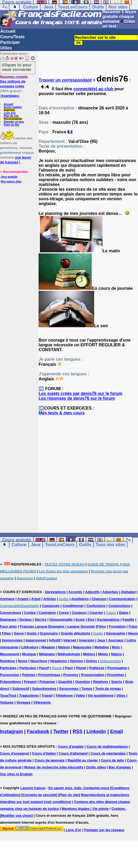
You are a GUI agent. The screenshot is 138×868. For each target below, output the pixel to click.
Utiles (6, 48)
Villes (121, 695)
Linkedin (96, 731)
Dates (124, 613)
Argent (23, 599)
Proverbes (116, 675)
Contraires (47, 613)
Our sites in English (16, 774)
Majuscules (82, 647)
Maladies (102, 647)
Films (101, 626)
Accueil (8, 31)
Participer (10, 42)
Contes (30, 613)
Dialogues (8, 620)
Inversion (87, 640)
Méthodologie (69, 654)
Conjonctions (120, 606)
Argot (36, 599)
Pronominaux (49, 675)
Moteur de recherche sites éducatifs (54, 767)
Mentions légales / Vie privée (85, 809)
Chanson (99, 599)
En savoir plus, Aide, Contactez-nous (79, 788)
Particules (28, 668)
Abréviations (55, 592)
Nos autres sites (11, 182)
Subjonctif (21, 689)
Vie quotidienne (101, 695)
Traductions (29, 695)
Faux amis (9, 626)
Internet (70, 640)
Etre (91, 620)
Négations (59, 661)
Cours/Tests (12, 37)
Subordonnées (44, 689)
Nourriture (39, 661)
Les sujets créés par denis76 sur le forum (80, 393)
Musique (29, 654)
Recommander (13, 119)
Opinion (76, 661)
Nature (116, 654)
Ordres (91, 661)
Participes (8, 668)
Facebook (38, 731)
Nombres (7, 661)
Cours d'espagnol (14, 753)
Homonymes (12, 640)
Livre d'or (10, 113)
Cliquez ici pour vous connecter (17, 67)
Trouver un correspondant (65, 80)
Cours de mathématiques (107, 746)
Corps (64, 613)
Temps (87, 689)
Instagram (11, 731)
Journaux (116, 640)
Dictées (26, 620)
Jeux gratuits (9, 177)
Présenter (47, 682)
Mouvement (10, 654)
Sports (117, 682)
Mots (116, 647)
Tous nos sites (110, 545)
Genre (19, 633)
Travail (47, 695)
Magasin (48, 647)
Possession (10, 675)
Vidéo (80, 695)
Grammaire (49, 633)
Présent (30, 682)
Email (116, 731)
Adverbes (110, 592)
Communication (122, 599)
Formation (117, 626)
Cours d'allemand (73, 753)
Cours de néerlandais (108, 753)
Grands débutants (76, 633)
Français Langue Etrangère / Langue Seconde (57, 626)
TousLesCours (73, 7)
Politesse (97, 668)
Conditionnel (73, 606)
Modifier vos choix (16, 816)
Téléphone (64, 695)
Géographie (115, 633)
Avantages (10, 96)
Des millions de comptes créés (14, 81)
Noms (23, 661)
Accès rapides (13, 107)
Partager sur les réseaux (104, 830)
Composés (51, 606)
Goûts (32, 633)
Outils (98, 7)
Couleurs (79, 613)
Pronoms (71, 675)
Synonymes (69, 689)
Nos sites (118, 7)
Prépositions (11, 682)
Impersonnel (36, 640)
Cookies (118, 809)
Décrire (41, 620)
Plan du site (11, 116)
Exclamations (108, 620)
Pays (69, 668)
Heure (133, 633)
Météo (103, 654)
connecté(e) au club (93, 89)
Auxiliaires (80, 599)
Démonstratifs (61, 620)
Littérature (30, 647)
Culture (31, 7)
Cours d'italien (44, 753)
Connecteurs (11, 613)
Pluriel (81, 668)
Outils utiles (96, 767)
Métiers (89, 654)
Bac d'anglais (120, 767)
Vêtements (42, 702)
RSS (78, 731)
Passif (44, 668)
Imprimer (9, 110)
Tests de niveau (108, 689)
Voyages (24, 702)
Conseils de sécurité (39, 795)
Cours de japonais (50, 760)
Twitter (61, 731)
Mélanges (47, 654)
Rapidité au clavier (83, 760)
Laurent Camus (33, 788)
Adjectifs (92, 592)
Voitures (7, 702)
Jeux (48, 7)
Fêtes (6, 633)
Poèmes (29, 675)
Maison (64, 647)
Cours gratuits (17, 540)
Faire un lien (12, 125)
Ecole (80, 620)
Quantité (65, 682)
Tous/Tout (8, 695)
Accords (75, 592)
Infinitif (55, 640)
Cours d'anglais (71, 746)
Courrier (96, 613)
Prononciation (93, 675)
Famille (129, 620)
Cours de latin (112, 760)
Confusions (96, 606)
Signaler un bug (14, 122)
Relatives (101, 682)
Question (83, 682)
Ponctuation (117, 668)
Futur (133, 626)
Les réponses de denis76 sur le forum (77, 398)
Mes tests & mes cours (62, 413)
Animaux (7, 599)
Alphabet (128, 592)
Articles (50, 599)
